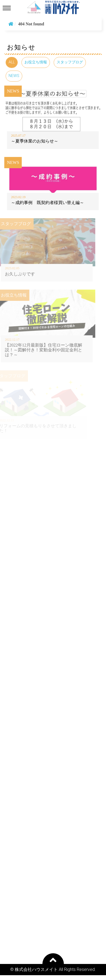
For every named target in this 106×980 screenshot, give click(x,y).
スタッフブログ (70, 62)
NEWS (14, 76)
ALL (12, 62)
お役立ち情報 (36, 62)
